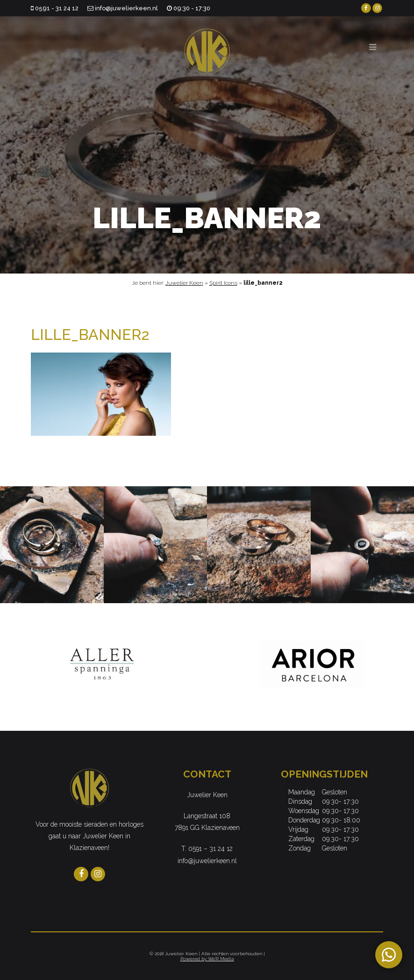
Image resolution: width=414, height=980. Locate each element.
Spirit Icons (223, 283)
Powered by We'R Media (207, 959)
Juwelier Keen (184, 283)
